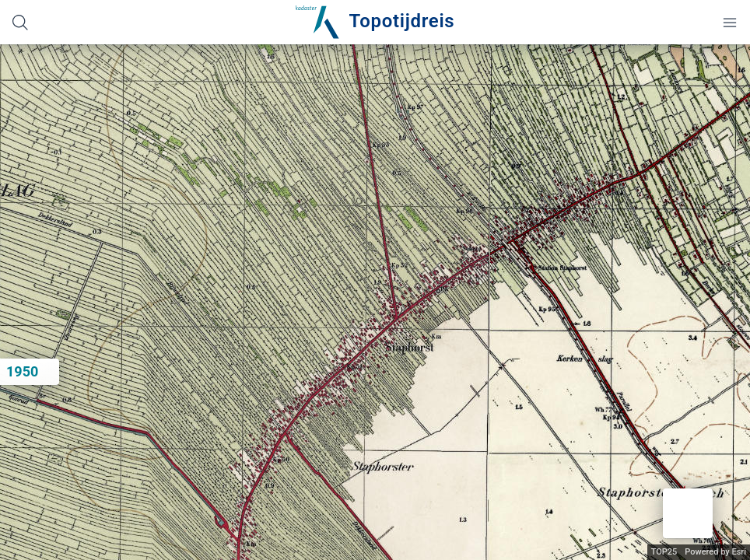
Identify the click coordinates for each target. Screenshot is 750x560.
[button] (688, 513)
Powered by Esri (715, 552)
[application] (375, 302)
